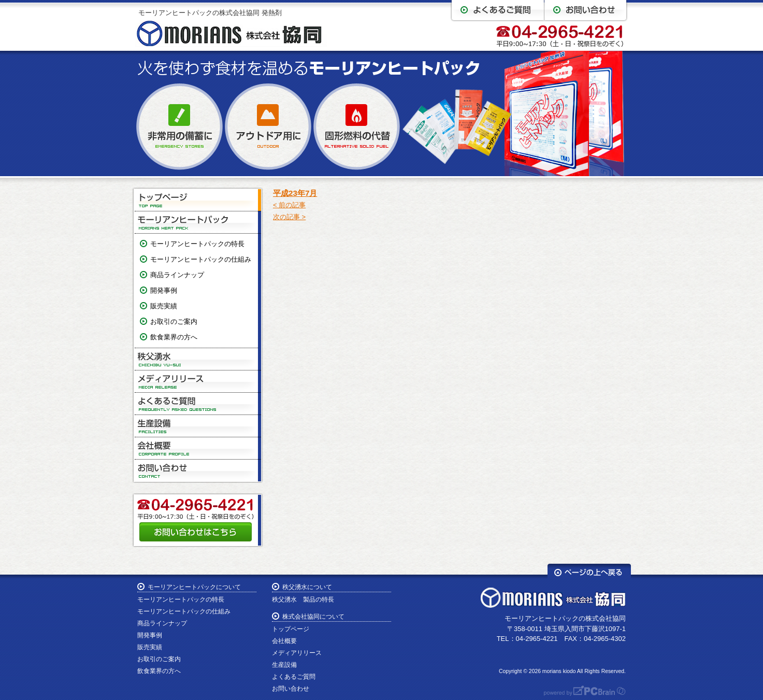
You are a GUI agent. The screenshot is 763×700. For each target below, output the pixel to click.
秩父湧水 (198, 359)
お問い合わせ (198, 470)
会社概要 (198, 448)
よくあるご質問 (198, 404)
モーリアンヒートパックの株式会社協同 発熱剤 (210, 13)
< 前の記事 (289, 205)
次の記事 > (289, 217)
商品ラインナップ (177, 275)
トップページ (198, 200)
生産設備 (198, 426)
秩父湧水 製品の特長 (303, 599)
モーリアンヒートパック (198, 223)
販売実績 (164, 306)
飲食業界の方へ (174, 337)
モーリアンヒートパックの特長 (197, 244)
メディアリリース (198, 382)
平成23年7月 (295, 193)
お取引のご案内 (174, 322)
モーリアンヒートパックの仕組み (201, 259)
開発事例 (164, 290)
